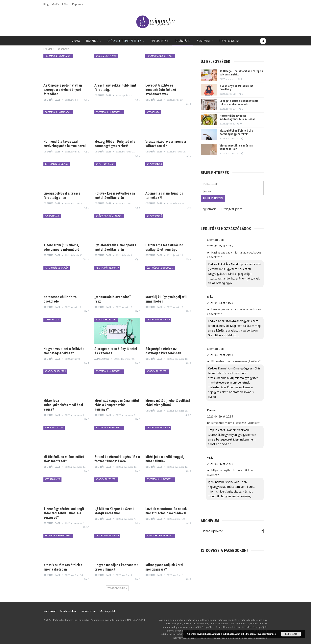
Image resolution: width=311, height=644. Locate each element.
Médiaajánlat (107, 611)
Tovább (244, 41)
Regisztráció (209, 209)
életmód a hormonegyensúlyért (59, 56)
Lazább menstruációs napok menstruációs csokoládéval (166, 511)
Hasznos (81, 41)
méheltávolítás (105, 164)
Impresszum (88, 611)
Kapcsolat (78, 4)
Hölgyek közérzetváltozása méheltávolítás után (115, 195)
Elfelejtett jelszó (232, 209)
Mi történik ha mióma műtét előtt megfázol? (64, 459)
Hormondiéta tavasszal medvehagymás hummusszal (65, 144)
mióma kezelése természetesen (110, 216)
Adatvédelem (68, 611)
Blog (46, 4)
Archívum (195, 41)
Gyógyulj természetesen (114, 41)
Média (55, 4)
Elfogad (291, 634)
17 (188, 415)
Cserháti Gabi (216, 240)
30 (86, 527)
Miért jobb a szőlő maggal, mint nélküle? (165, 459)
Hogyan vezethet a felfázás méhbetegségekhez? (64, 351)
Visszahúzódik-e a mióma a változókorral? (166, 144)
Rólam (66, 4)
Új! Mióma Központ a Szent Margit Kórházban (114, 511)
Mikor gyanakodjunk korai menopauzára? (164, 567)
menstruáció (154, 164)
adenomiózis (52, 216)
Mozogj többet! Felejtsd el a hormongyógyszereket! (115, 144)
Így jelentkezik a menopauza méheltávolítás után (115, 247)
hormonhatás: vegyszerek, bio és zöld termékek (161, 56)
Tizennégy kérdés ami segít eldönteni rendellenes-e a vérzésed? (64, 513)
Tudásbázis (173, 41)
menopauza (153, 112)
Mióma (64, 41)
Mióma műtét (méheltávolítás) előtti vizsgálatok (168, 403)
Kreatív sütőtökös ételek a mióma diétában (63, 567)
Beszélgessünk (222, 41)
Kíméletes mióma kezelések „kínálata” (236, 361)
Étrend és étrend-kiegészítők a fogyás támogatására (117, 459)
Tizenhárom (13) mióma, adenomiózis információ (61, 247)
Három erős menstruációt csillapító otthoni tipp (164, 247)
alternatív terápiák (57, 164)
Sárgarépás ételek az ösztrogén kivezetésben (163, 351)
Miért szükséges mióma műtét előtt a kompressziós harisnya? (117, 405)
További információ (266, 634)
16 (86, 259)
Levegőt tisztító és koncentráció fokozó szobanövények (161, 90)
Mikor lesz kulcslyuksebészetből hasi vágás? (63, 405)
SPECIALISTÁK (150, 41)
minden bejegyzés (106, 56)
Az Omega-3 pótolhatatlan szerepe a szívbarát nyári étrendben (63, 90)
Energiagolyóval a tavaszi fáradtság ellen (62, 195)
